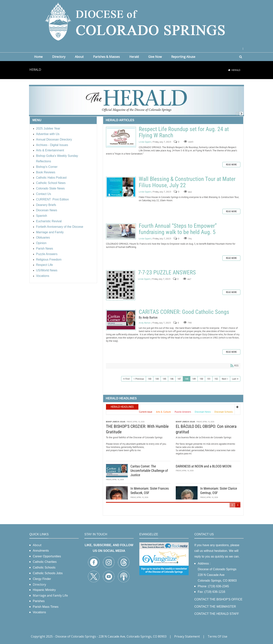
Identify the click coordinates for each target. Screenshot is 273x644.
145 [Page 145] (164, 379)
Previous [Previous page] (140, 379)
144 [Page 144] (157, 379)
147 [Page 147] (179, 379)
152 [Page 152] (216, 379)
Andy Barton (145, 323)
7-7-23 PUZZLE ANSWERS (121, 285)
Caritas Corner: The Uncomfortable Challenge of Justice (149, 470)
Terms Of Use (217, 636)
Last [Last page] (234, 379)
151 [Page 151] (209, 379)
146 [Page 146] (172, 379)
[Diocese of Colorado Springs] (136, 21)
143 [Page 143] (150, 379)
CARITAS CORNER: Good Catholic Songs (121, 320)
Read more (231, 165)
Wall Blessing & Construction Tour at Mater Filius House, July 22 (121, 187)
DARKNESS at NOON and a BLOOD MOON (204, 466)
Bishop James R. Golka (116, 421)
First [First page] (127, 379)
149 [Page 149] (194, 379)
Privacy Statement (187, 636)
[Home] (229, 70)
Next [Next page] (224, 379)
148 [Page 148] (187, 379)
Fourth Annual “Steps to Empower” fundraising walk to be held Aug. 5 (121, 231)
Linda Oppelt (145, 142)
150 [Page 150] (201, 379)
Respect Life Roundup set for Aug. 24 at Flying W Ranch (121, 137)
